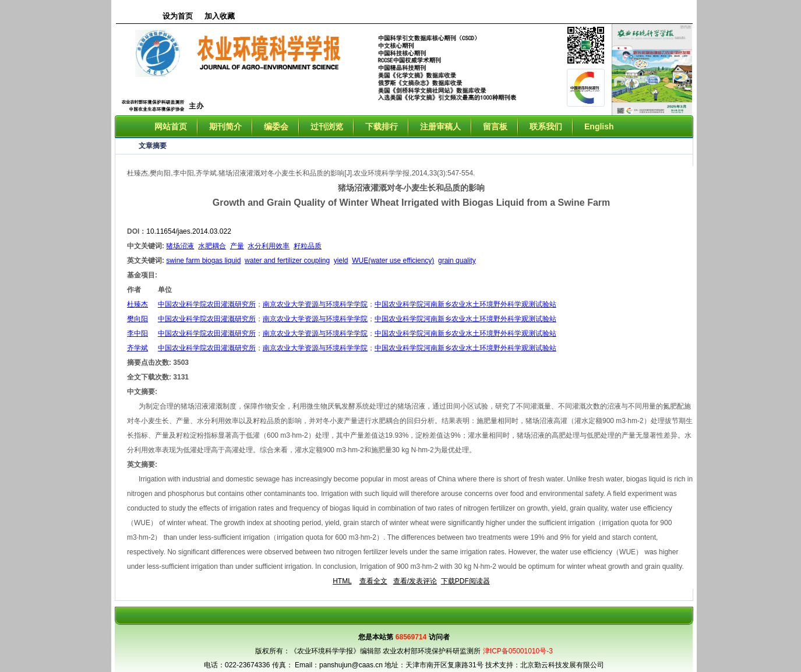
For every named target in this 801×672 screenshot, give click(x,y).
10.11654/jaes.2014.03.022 (188, 231)
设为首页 (178, 16)
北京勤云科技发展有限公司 (562, 665)
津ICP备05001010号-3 (518, 651)
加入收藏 (220, 16)
